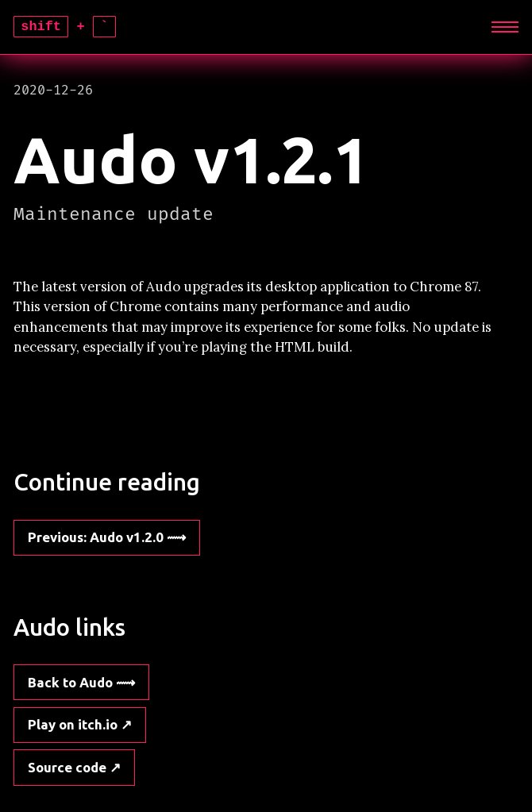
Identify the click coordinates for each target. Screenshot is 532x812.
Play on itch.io (73, 724)
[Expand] (506, 27)
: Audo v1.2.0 (96, 537)
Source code (67, 767)
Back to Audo (70, 682)
